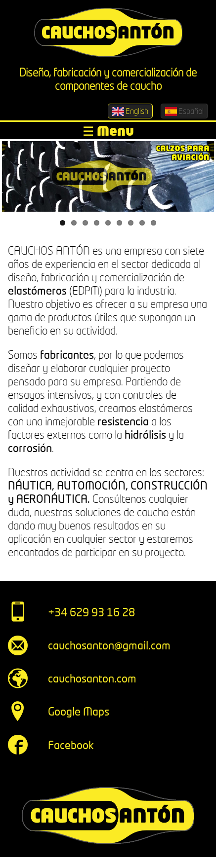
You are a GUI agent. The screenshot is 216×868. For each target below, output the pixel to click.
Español (184, 111)
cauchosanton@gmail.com (109, 645)
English (130, 111)
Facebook (71, 745)
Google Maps (79, 711)
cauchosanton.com (92, 678)
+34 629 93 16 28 (91, 612)
